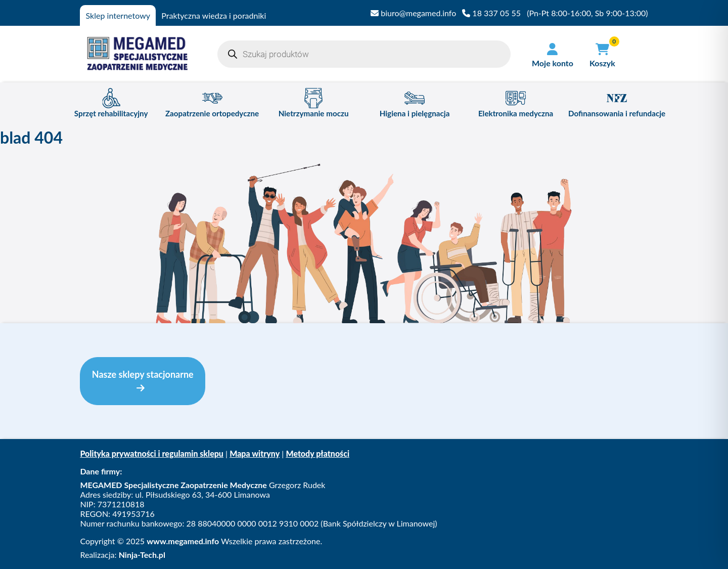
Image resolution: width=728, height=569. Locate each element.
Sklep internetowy (118, 15)
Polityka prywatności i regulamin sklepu (152, 453)
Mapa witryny (255, 453)
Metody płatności (317, 453)
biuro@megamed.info (413, 13)
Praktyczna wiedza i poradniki (214, 15)
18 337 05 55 (491, 13)
